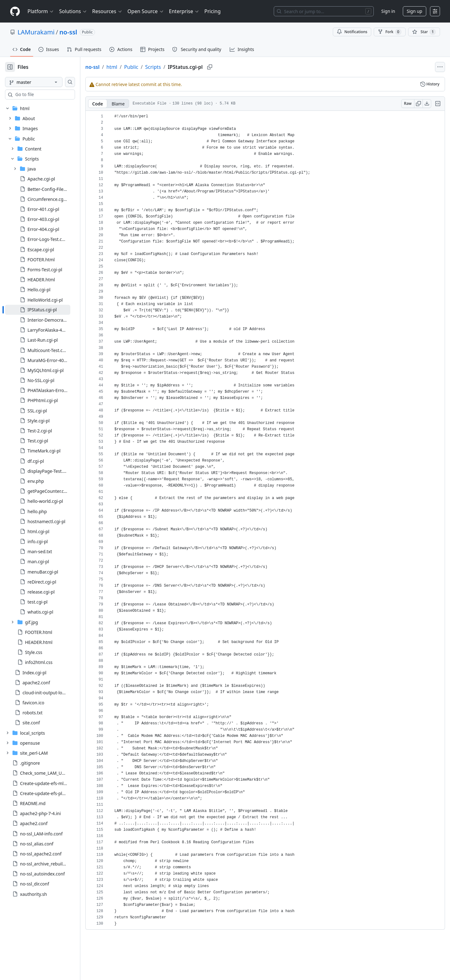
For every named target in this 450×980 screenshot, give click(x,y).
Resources (107, 11)
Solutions (73, 11)
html (132, 67)
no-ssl (68, 32)
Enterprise (184, 11)
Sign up (415, 11)
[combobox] (52, 94)
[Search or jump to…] (324, 11)
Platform (41, 11)
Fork (390, 32)
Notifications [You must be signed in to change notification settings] (352, 32)
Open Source (146, 11)
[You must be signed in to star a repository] (424, 32)
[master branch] (44, 82)
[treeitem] (48, 310)
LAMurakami (36, 32)
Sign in (388, 11)
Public (151, 67)
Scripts (173, 67)
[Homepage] (15, 11)
